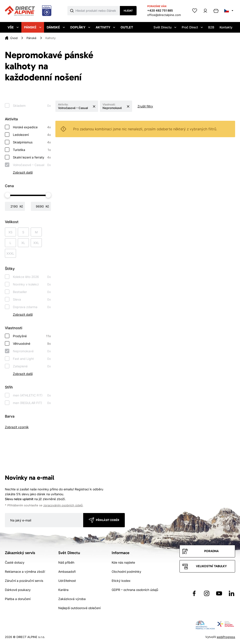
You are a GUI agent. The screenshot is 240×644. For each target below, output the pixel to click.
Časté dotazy (15, 562)
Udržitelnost (67, 581)
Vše (13, 27)
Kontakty (226, 27)
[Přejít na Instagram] (207, 593)
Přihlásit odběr (108, 520)
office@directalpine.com (164, 15)
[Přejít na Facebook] (194, 593)
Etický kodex (121, 581)
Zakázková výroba (72, 599)
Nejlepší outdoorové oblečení (79, 608)
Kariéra (63, 590)
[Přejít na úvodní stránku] (28, 11)
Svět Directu (165, 27)
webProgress (226, 637)
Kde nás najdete (123, 562)
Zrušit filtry (145, 106)
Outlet (127, 27)
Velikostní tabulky (211, 566)
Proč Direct (192, 27)
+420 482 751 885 (160, 10)
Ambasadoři (67, 572)
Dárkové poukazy (18, 590)
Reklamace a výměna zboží (25, 572)
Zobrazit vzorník (17, 427)
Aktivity (105, 27)
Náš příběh (66, 562)
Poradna (211, 551)
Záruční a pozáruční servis (24, 581)
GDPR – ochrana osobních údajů (135, 590)
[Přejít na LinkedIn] (232, 593)
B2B (211, 27)
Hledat (128, 11)
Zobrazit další (23, 172)
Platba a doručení (18, 599)
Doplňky (80, 27)
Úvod (14, 38)
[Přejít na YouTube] (219, 593)
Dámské (56, 27)
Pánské (33, 27)
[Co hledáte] (98, 11)
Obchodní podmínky (126, 572)
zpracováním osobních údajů (63, 505)
